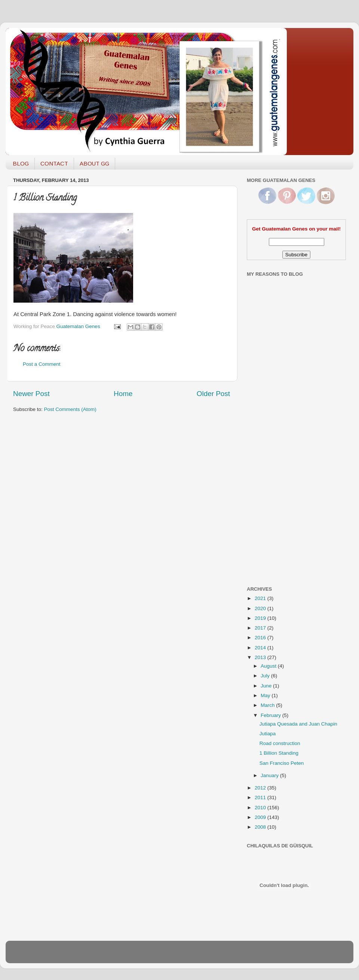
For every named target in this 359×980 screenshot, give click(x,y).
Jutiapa (268, 734)
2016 (261, 638)
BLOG (21, 163)
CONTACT (54, 163)
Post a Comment (42, 364)
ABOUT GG (94, 163)
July (266, 676)
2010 (261, 808)
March (268, 705)
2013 (261, 657)
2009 (261, 817)
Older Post (213, 394)
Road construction (280, 743)
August (269, 666)
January (270, 775)
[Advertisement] (277, 461)
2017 (261, 628)
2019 (261, 618)
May (266, 695)
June (267, 686)
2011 (261, 797)
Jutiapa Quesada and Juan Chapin (298, 724)
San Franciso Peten (282, 763)
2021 (261, 598)
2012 (261, 788)
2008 (261, 827)
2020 (261, 608)
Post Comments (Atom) (70, 409)
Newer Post (31, 394)
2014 (261, 648)
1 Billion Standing (279, 753)
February (271, 715)
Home (123, 394)
